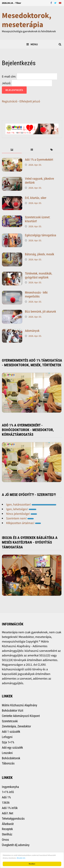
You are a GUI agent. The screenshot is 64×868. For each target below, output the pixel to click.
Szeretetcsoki (10, 721)
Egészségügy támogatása (41, 235)
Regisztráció (10, 101)
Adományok (32, 331)
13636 (6, 803)
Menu (32, 44)
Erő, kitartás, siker (36, 198)
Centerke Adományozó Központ (21, 716)
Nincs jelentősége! (22, 514)
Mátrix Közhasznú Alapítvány (20, 705)
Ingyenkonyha (10, 787)
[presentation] (12, 150)
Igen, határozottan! (31, 504)
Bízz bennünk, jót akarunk (40, 311)
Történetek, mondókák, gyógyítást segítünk (39, 275)
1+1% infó (8, 792)
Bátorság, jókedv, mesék (40, 254)
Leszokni (7, 753)
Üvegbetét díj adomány (16, 845)
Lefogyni (7, 737)
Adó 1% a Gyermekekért (39, 160)
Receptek (7, 829)
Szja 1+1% (8, 742)
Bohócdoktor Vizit (13, 711)
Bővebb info (21, 858)
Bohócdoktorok (11, 758)
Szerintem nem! (20, 518)
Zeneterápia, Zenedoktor (16, 726)
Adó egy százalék (12, 748)
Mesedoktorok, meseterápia (27, 20)
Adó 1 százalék (11, 732)
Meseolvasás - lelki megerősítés (36, 294)
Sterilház (7, 834)
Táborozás (8, 763)
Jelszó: (6, 83)
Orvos (5, 840)
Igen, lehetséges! (21, 509)
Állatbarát (8, 824)
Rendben (32, 864)
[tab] (12, 150)
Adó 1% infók (10, 808)
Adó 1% (6, 797)
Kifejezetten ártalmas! (24, 523)
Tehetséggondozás (13, 819)
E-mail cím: (9, 76)
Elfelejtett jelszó (30, 101)
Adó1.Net (8, 813)
